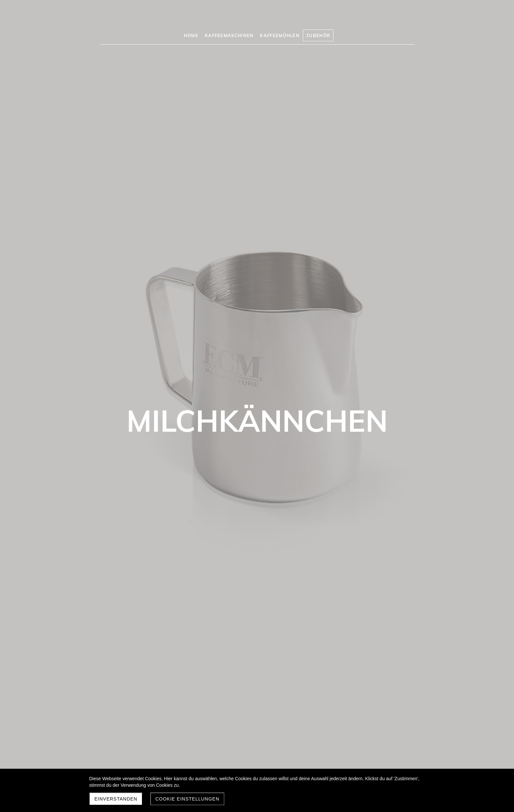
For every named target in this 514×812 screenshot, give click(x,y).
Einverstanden (116, 799)
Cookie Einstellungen (187, 799)
